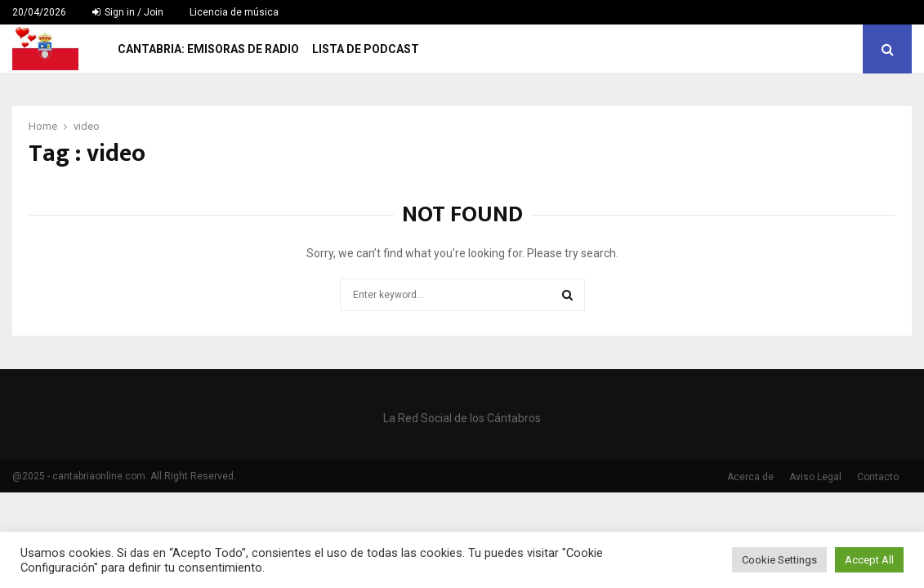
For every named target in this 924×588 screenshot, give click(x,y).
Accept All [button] (869, 560)
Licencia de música (234, 12)
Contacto (878, 477)
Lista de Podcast (366, 49)
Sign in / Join (128, 12)
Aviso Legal (815, 477)
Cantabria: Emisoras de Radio (208, 49)
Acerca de (750, 477)
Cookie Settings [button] (779, 560)
